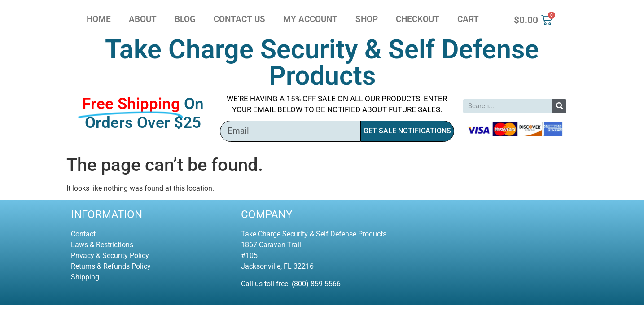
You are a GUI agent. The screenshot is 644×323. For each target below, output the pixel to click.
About (143, 19)
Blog (185, 19)
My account (310, 19)
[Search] (559, 106)
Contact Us (239, 19)
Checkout (418, 19)
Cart (468, 19)
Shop (367, 19)
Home (99, 19)
